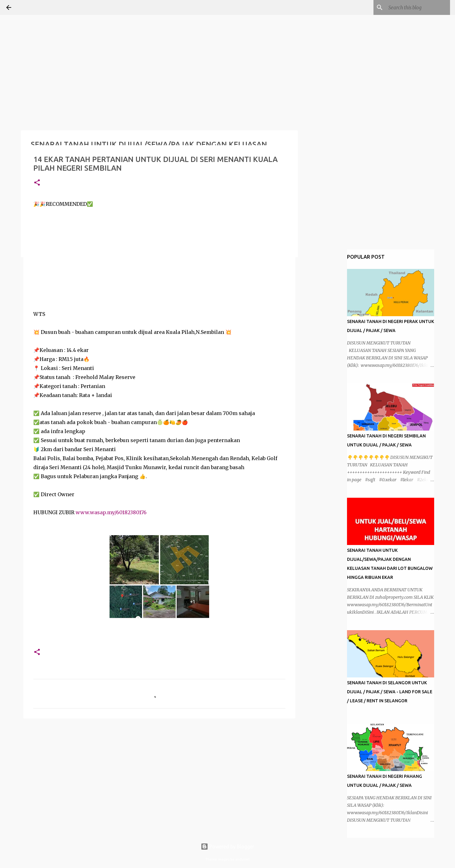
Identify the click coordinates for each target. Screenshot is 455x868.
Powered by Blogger (227, 847)
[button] (37, 183)
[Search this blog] (417, 7)
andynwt (243, 859)
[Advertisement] (47, 39)
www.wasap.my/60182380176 (111, 512)
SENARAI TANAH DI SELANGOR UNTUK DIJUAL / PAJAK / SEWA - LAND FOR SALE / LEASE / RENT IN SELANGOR (390, 692)
